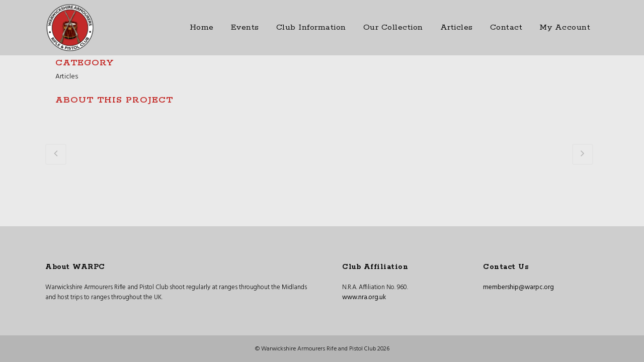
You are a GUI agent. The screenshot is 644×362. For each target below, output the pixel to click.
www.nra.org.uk (364, 297)
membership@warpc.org (518, 287)
